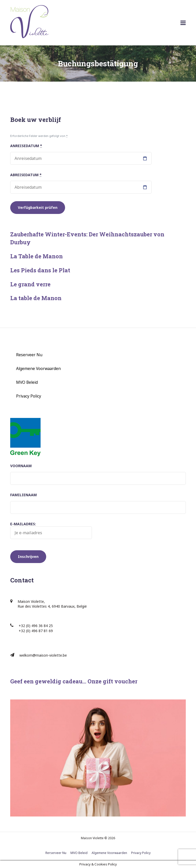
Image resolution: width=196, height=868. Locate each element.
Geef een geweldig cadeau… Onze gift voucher (74, 681)
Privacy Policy (29, 396)
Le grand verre (30, 284)
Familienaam (23, 495)
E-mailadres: (51, 530)
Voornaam (21, 466)
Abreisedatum (26, 175)
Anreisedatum (26, 146)
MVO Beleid (27, 382)
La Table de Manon (36, 256)
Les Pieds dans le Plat (40, 270)
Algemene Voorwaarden (38, 368)
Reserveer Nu (29, 355)
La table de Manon (36, 298)
